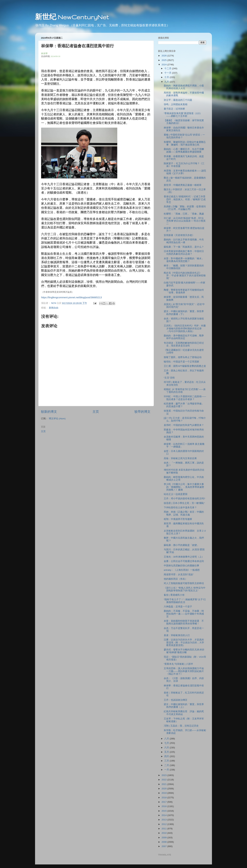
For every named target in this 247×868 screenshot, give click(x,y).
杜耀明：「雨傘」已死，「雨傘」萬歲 (184, 214)
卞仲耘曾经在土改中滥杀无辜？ (180, 508)
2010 (164, 833)
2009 (164, 838)
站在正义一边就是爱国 (176, 494)
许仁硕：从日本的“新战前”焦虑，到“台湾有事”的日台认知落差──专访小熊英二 (185, 221)
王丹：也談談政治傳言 (176, 700)
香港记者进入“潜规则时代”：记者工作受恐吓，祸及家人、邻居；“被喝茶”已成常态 (185, 199)
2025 (164, 60)
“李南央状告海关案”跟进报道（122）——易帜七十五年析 (183, 115)
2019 (164, 793)
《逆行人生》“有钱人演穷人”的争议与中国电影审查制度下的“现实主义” (185, 589)
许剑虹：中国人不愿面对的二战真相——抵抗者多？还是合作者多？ (185, 398)
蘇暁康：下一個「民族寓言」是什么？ (184, 247)
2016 (164, 806)
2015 (164, 811)
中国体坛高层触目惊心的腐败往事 (181, 566)
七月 (167, 743)
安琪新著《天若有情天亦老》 (179, 235)
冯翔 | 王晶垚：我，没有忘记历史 (181, 726)
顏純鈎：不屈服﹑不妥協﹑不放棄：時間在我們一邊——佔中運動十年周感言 (184, 614)
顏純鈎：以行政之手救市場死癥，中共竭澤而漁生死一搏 (184, 241)
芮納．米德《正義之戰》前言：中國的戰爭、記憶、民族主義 (184, 513)
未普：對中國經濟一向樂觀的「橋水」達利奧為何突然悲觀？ (184, 260)
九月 (167, 82)
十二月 (168, 68)
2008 (164, 842)
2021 (164, 784)
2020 (164, 789)
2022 (164, 780)
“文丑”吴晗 (169, 378)
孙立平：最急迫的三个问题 (178, 100)
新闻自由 (54, 308)
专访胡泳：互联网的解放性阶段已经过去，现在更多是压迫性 (184, 344)
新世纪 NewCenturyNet (72, 17)
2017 (164, 802)
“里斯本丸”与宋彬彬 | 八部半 (178, 664)
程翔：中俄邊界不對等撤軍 (178, 519)
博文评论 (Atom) (57, 419)
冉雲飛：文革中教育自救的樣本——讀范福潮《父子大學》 (185, 172)
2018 (164, 798)
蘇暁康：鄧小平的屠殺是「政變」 (181, 545)
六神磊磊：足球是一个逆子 (178, 607)
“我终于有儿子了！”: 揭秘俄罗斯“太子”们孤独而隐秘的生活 (185, 601)
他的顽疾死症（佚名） (176, 579)
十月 (167, 77)
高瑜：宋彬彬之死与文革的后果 (180, 458)
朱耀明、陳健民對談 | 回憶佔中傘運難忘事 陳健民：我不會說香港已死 (185, 143)
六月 (167, 748)
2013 (164, 820)
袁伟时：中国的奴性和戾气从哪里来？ (184, 425)
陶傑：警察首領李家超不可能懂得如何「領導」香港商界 (184, 291)
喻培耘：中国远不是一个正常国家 (181, 362)
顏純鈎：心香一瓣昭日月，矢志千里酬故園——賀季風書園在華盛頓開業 (184, 150)
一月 (167, 770)
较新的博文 (49, 412)
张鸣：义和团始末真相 (176, 104)
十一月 (168, 73)
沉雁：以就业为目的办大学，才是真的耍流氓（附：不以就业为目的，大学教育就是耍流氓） (184, 642)
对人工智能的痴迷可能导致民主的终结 (184, 583)
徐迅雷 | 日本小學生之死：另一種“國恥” (184, 503)
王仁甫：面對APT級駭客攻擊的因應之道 (185, 366)
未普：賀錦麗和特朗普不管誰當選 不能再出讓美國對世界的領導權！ (184, 622)
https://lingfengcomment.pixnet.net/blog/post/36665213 (72, 297)
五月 (167, 752)
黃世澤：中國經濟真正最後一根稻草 (183, 185)
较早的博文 (142, 412)
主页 (96, 412)
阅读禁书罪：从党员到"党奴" (179, 575)
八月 (167, 739)
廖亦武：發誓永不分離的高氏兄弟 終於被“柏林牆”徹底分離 (184, 651)
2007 (164, 846)
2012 (164, 824)
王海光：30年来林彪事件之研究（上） (184, 557)
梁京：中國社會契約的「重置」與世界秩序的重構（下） (184, 313)
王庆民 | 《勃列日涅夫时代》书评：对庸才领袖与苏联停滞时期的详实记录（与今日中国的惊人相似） (185, 328)
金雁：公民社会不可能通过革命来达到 (184, 561)
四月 (167, 756)
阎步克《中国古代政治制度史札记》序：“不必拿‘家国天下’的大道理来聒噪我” (185, 276)
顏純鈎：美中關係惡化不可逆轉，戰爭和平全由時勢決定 (184, 337)
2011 (164, 829)
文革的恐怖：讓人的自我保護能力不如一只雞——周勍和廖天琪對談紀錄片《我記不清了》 (184, 671)
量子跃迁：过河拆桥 (174, 109)
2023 (164, 775)
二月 (167, 765)
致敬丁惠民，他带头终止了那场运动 (183, 357)
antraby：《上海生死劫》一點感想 (182, 570)
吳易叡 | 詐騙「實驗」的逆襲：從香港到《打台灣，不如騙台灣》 (185, 208)
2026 (164, 56)
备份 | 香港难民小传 (174, 595)
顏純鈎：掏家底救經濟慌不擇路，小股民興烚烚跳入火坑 (184, 87)
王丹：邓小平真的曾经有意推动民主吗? (184, 499)
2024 (164, 65)
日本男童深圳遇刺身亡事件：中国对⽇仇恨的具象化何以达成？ (184, 253)
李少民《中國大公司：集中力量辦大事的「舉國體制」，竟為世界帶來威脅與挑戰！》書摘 (184, 487)
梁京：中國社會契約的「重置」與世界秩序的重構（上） (184, 706)
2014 (164, 815)
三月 (167, 761)
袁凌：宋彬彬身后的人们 (177, 635)
